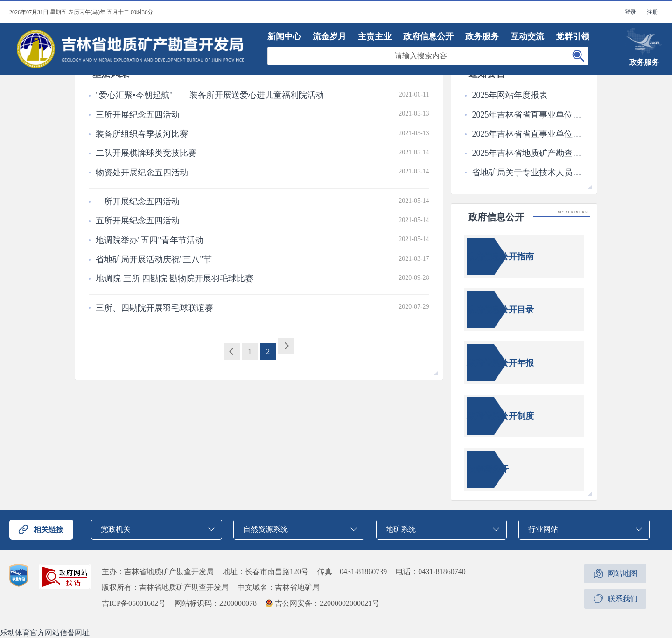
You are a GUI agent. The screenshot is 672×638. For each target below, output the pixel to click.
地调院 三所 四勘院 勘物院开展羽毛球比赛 (175, 278)
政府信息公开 (428, 36)
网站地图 (623, 573)
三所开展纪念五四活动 (138, 115)
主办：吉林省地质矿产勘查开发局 (158, 572)
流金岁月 (329, 36)
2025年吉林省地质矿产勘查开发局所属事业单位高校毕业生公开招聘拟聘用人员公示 (528, 153)
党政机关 (116, 529)
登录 (630, 12)
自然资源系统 (266, 529)
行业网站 (543, 529)
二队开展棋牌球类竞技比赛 (146, 153)
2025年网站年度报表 (510, 95)
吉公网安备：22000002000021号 (327, 603)
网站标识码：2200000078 (216, 603)
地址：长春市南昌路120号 (266, 572)
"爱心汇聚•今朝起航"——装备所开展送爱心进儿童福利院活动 (210, 95)
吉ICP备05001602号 (134, 603)
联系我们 (623, 599)
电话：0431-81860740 (430, 572)
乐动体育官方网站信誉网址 (45, 633)
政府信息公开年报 (500, 363)
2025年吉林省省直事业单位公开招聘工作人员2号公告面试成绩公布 (528, 134)
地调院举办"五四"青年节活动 (150, 240)
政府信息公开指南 (500, 257)
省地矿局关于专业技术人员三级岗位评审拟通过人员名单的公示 (528, 173)
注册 (652, 12)
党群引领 (573, 36)
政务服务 (482, 36)
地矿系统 (401, 529)
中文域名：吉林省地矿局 (279, 587)
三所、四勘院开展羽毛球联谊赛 (154, 308)
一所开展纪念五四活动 (138, 201)
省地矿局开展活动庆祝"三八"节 (154, 259)
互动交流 (527, 36)
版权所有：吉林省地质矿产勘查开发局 (165, 587)
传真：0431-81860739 (352, 572)
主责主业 (375, 36)
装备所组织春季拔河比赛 (142, 134)
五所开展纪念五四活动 (138, 221)
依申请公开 (488, 469)
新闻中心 (284, 36)
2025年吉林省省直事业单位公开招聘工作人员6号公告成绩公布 (528, 115)
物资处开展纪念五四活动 (142, 173)
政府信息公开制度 (500, 416)
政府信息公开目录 (500, 310)
